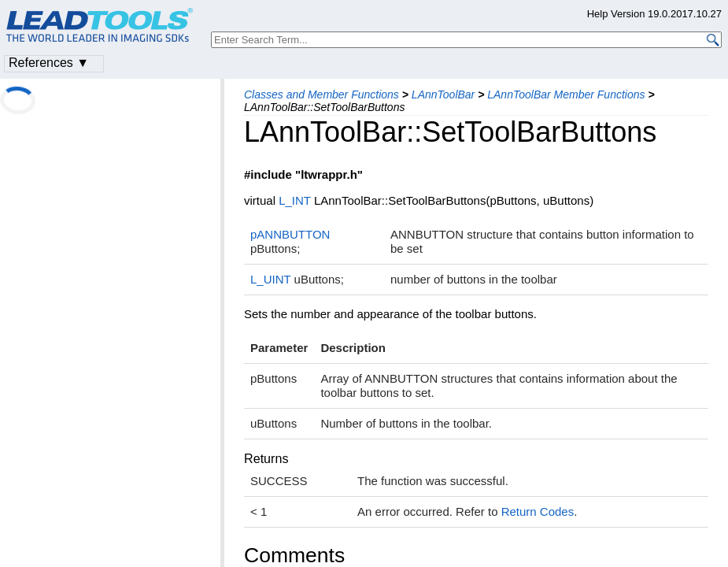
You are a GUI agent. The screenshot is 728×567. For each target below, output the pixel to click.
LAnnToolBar (443, 94)
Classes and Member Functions (322, 94)
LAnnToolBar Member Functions (566, 94)
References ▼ (49, 63)
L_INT (295, 200)
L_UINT (270, 279)
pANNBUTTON (290, 234)
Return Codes (538, 511)
